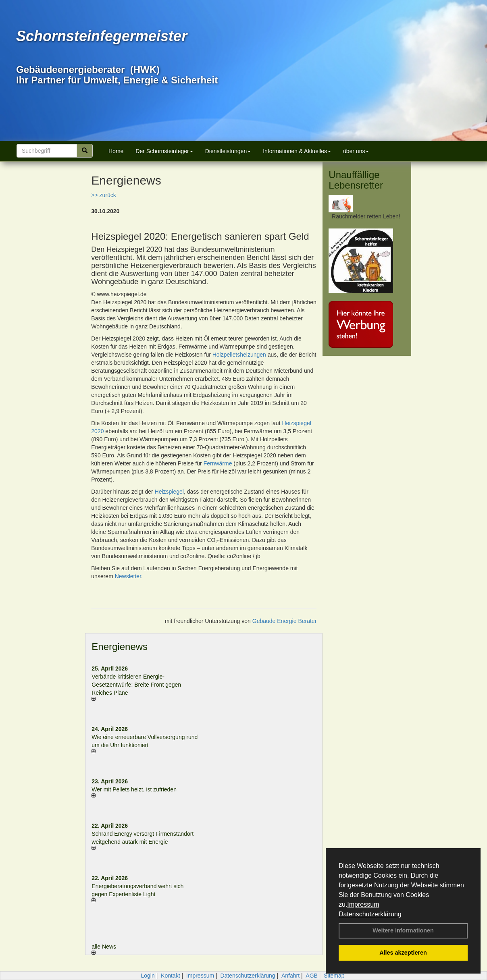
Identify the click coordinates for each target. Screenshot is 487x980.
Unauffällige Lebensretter (356, 180)
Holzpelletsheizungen (239, 355)
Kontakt (170, 976)
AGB (312, 976)
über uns (356, 151)
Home (116, 151)
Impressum (363, 904)
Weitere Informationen (403, 930)
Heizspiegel (169, 492)
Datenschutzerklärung (370, 914)
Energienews (120, 647)
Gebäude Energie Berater (285, 621)
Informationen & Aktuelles (297, 151)
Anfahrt (290, 976)
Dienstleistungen (228, 151)
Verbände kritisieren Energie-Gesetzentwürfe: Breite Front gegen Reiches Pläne (136, 685)
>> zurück (103, 195)
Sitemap (334, 976)
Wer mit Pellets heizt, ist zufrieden (134, 789)
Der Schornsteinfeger (164, 151)
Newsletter (128, 576)
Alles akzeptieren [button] (403, 953)
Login (148, 976)
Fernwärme (218, 463)
